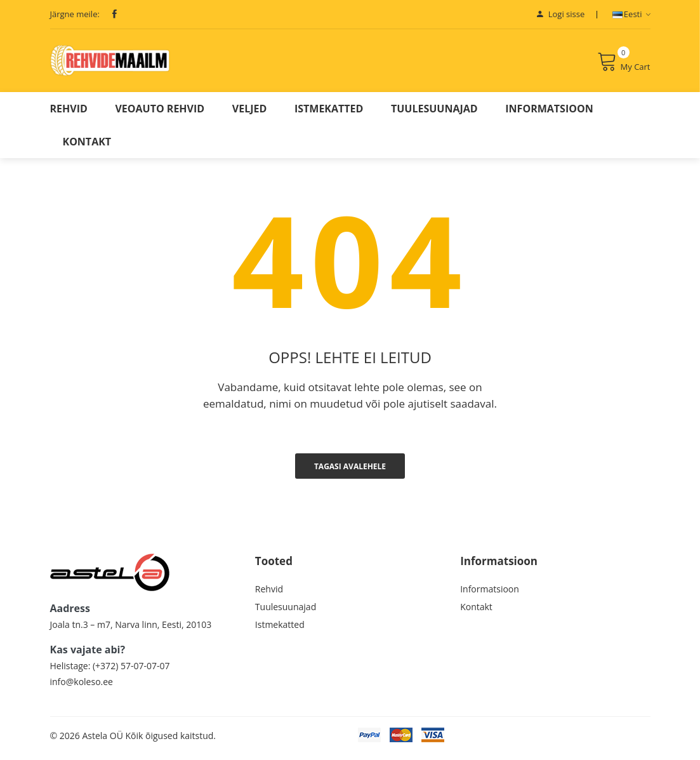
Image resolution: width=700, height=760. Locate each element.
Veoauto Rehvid (160, 114)
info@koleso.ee (82, 687)
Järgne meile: (75, 14)
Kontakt (87, 147)
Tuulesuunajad (434, 114)
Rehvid (69, 114)
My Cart (624, 64)
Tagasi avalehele (350, 471)
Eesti (631, 14)
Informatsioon (549, 114)
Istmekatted (329, 114)
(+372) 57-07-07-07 (131, 671)
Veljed (250, 114)
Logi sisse (561, 14)
